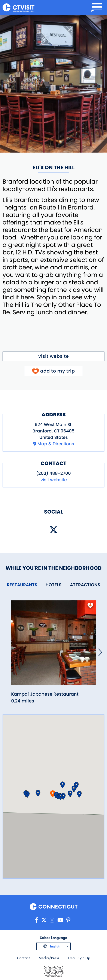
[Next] (100, 652)
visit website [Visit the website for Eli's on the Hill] (54, 356)
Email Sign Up (79, 958)
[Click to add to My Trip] (54, 371)
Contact (23, 958)
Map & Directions (56, 444)
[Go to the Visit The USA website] (53, 971)
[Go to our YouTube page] (60, 920)
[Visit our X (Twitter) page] (53, 530)
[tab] (22, 585)
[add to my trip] (90, 606)
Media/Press (49, 958)
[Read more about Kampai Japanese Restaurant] (53, 645)
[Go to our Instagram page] (52, 920)
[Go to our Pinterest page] (68, 920)
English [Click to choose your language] (54, 946)
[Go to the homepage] (19, 7)
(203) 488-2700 (53, 473)
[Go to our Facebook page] (37, 920)
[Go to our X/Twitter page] (44, 920)
